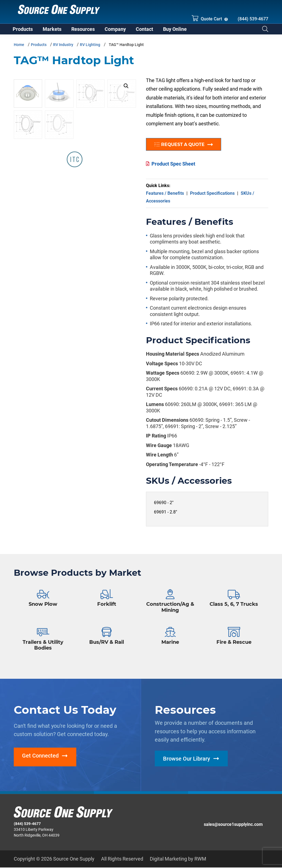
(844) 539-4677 (253, 19)
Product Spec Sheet (173, 167)
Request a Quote (186, 148)
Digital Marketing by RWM (178, 859)
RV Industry (63, 48)
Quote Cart (207, 18)
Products (39, 48)
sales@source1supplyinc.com (233, 825)
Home (19, 48)
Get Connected (40, 759)
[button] (126, 89)
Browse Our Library (187, 762)
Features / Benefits (165, 196)
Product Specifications (212, 196)
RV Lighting (90, 48)
